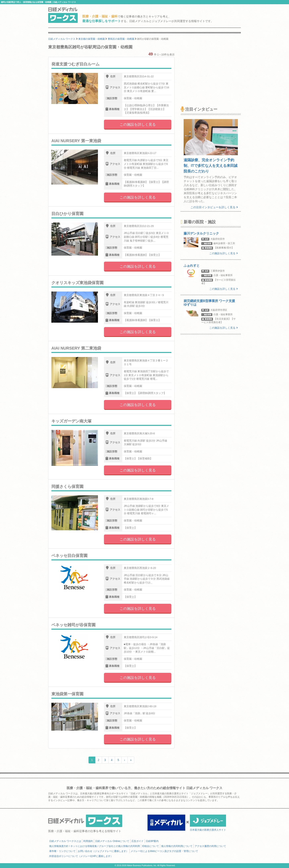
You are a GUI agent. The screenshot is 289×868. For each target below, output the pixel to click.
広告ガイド (137, 841)
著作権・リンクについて (62, 851)
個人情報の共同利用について (177, 846)
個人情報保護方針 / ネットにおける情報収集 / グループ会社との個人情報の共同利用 (95, 846)
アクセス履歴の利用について (210, 846)
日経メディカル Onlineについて (112, 841)
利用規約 (88, 841)
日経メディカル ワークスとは (65, 841)
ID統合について (151, 846)
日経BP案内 (152, 841)
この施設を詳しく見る (138, 124)
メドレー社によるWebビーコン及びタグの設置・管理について (164, 851)
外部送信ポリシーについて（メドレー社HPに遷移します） (81, 856)
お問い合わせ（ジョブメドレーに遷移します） (103, 851)
